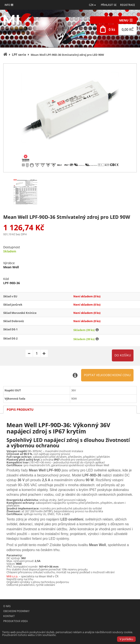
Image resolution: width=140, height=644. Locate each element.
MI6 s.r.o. (12, 576)
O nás (7, 606)
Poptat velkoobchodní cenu (107, 375)
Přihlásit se (109, 5)
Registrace (128, 5)
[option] (70, 118)
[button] (92, 5)
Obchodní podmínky (16, 611)
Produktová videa (15, 621)
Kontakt (9, 616)
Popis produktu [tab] (20, 409)
